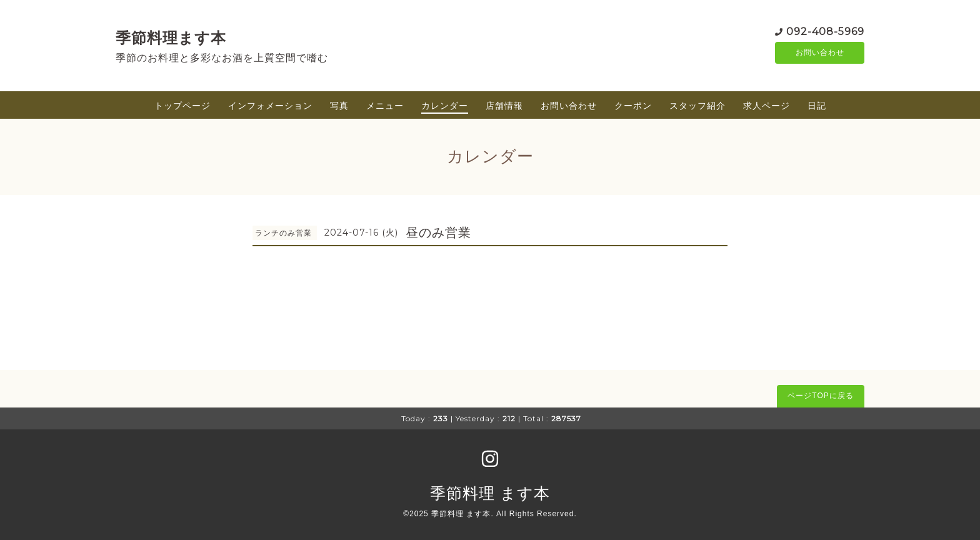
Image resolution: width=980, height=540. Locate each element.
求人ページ (767, 106)
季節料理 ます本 (490, 493)
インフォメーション (270, 106)
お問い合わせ (820, 53)
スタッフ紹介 (697, 106)
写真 (339, 106)
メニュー (385, 106)
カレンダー (445, 106)
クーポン (633, 106)
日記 (817, 106)
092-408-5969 (825, 31)
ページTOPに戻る (820, 396)
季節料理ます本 (171, 38)
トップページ (182, 106)
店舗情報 (504, 106)
